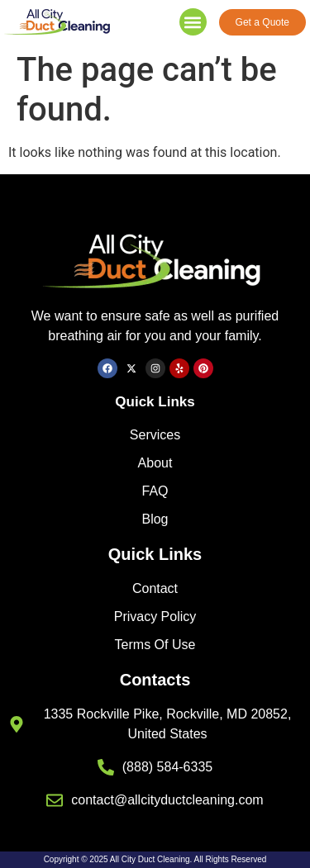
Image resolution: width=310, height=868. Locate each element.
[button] (193, 22)
